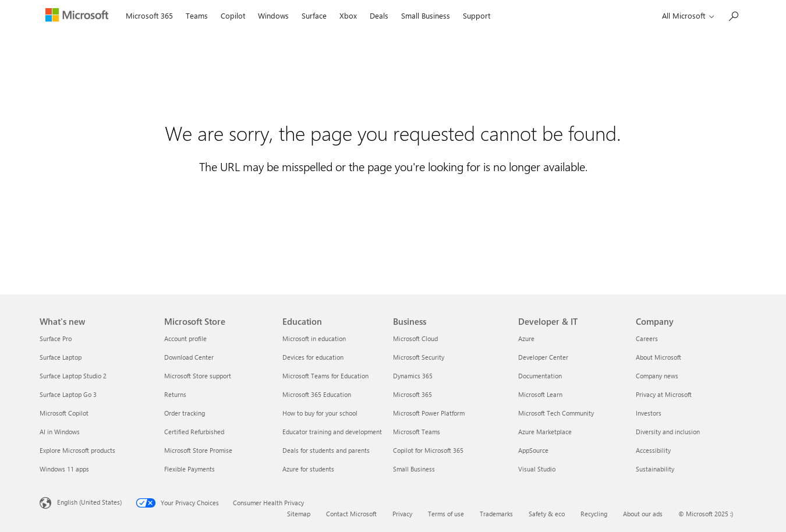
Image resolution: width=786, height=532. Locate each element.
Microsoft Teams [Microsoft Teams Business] (417, 432)
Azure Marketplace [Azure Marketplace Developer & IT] (545, 432)
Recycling (594, 514)
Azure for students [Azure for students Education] (308, 469)
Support (477, 15)
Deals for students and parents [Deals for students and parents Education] (326, 450)
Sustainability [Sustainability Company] (655, 469)
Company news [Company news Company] (657, 376)
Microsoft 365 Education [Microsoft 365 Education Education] (317, 394)
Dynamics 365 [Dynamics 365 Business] (413, 376)
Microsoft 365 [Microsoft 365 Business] (413, 394)
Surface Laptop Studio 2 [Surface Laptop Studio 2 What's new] (73, 376)
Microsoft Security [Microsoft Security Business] (419, 357)
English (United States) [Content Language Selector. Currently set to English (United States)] (89, 502)
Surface (314, 15)
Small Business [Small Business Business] (414, 469)
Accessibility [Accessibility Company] (653, 450)
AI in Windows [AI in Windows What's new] (60, 432)
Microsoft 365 (149, 15)
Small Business (426, 15)
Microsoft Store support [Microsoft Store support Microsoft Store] (198, 376)
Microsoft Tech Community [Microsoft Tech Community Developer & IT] (556, 413)
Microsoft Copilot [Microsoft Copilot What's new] (64, 413)
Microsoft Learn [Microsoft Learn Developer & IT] (540, 394)
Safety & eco (547, 514)
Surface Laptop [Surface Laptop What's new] (61, 357)
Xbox (348, 15)
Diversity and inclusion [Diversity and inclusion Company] (668, 432)
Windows (273, 15)
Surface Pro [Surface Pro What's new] (56, 338)
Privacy (402, 514)
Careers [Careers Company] (647, 338)
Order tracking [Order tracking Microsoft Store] (185, 413)
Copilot (233, 15)
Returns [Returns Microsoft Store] (175, 394)
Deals (379, 15)
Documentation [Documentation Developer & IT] (540, 376)
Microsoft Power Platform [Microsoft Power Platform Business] (429, 413)
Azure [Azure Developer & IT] (526, 338)
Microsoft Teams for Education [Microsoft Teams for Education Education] (325, 376)
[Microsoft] (79, 16)
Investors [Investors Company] (649, 413)
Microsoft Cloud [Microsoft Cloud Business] (415, 338)
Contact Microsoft (351, 514)
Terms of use (446, 514)
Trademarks (496, 514)
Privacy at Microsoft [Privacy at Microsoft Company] (664, 394)
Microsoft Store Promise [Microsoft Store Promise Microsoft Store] (198, 450)
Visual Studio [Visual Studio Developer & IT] (537, 469)
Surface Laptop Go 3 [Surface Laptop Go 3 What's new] (68, 394)
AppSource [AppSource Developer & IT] (533, 450)
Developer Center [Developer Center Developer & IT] (543, 357)
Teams (197, 15)
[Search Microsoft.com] (733, 15)
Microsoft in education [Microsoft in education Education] (314, 338)
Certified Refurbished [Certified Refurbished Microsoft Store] (194, 432)
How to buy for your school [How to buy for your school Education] (320, 413)
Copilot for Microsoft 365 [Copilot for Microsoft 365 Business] (428, 450)
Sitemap (299, 514)
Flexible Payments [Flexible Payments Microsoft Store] (190, 469)
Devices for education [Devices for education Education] (313, 357)
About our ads (643, 514)
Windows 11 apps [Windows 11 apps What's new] (64, 469)
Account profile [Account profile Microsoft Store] (185, 338)
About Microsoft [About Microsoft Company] (658, 357)
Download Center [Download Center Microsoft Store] (189, 357)
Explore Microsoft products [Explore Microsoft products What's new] (77, 450)
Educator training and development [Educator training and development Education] (332, 432)
